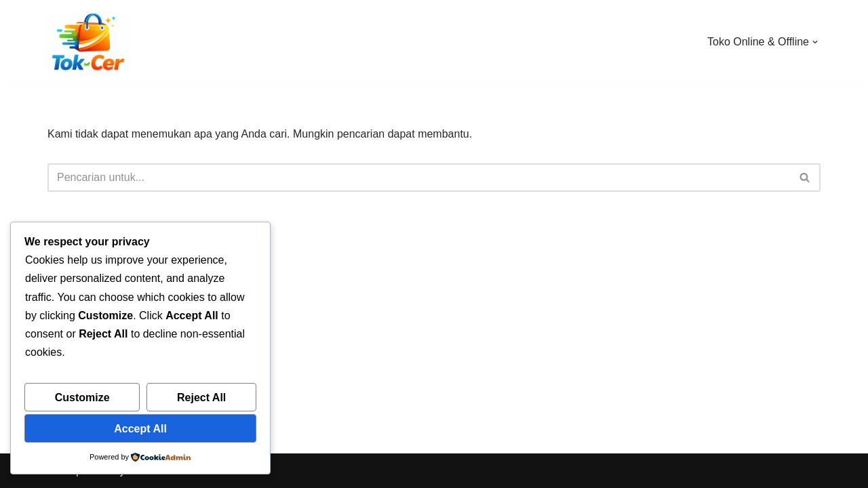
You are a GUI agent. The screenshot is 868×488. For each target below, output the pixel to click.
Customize (82, 398)
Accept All (140, 429)
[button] (815, 42)
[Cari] (419, 178)
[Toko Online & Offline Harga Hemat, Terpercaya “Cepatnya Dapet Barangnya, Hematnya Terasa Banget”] (88, 42)
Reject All (201, 398)
